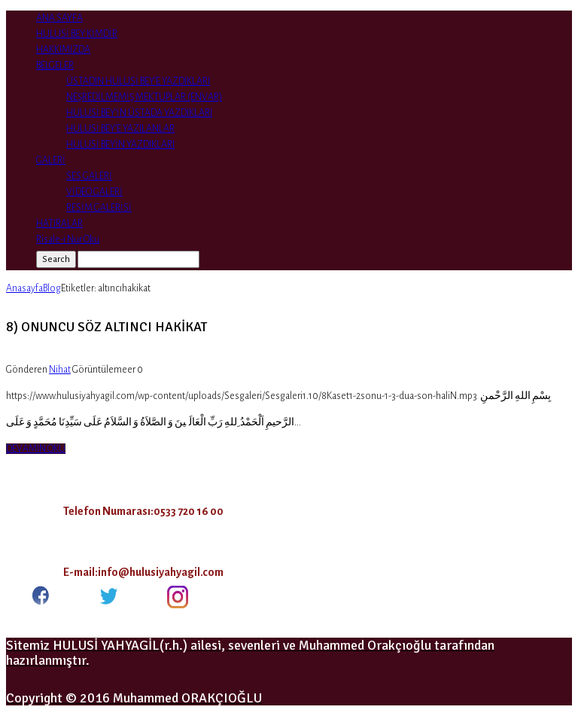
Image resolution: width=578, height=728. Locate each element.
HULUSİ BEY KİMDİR (77, 34)
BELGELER (55, 65)
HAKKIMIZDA (63, 50)
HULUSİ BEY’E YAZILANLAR (120, 129)
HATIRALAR (59, 224)
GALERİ (51, 160)
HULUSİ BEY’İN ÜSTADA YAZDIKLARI (139, 113)
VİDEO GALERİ (94, 192)
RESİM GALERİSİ (99, 208)
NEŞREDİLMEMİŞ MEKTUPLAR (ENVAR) (144, 97)
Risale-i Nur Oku (68, 239)
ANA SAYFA (59, 18)
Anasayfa (24, 288)
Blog (52, 288)
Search (56, 259)
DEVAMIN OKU (36, 449)
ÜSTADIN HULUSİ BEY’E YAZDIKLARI (138, 81)
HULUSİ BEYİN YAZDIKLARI (120, 145)
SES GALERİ (89, 176)
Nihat (60, 370)
